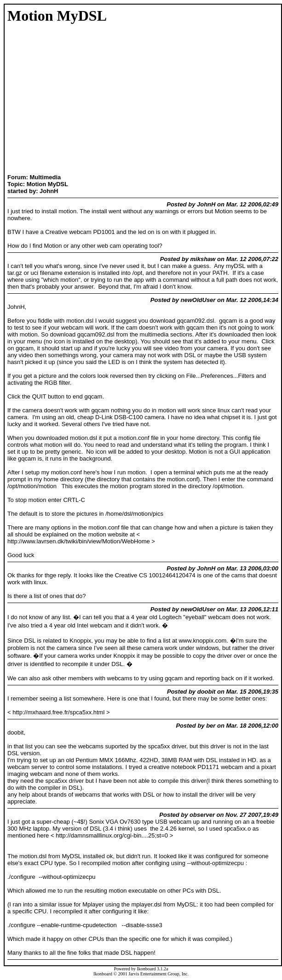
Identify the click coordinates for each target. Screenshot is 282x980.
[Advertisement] (36, 100)
